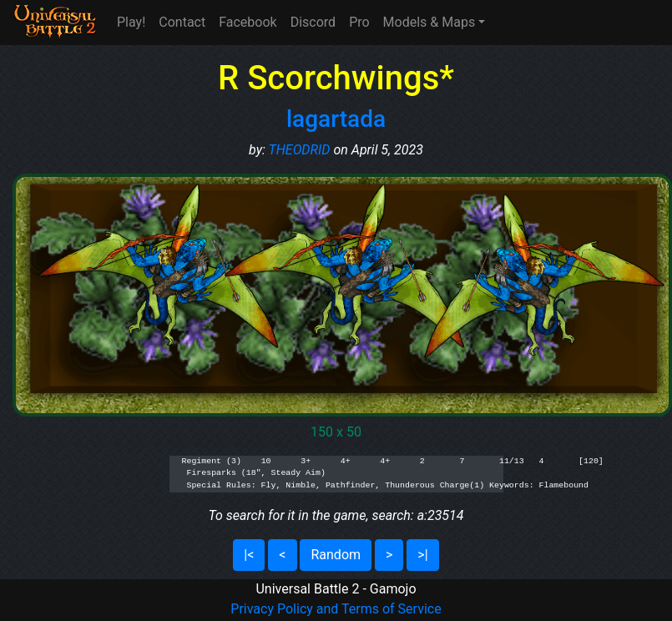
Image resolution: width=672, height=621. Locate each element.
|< (249, 555)
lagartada (336, 119)
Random (336, 555)
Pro (359, 22)
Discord (313, 22)
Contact (182, 22)
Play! (131, 22)
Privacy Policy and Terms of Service (336, 609)
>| (422, 555)
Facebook (248, 22)
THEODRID (300, 150)
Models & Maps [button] (429, 22)
